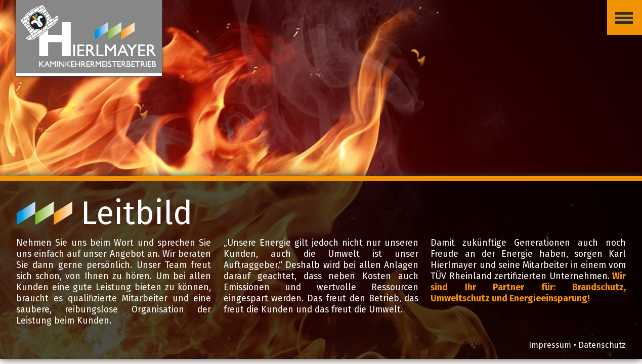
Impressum (550, 345)
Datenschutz (602, 345)
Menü (620, 10)
